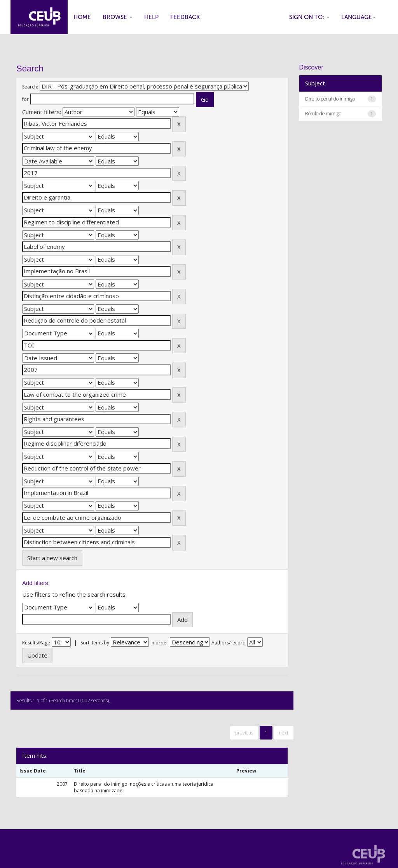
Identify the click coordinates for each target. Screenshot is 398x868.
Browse (118, 17)
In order (159, 643)
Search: (30, 87)
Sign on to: (309, 17)
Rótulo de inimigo (323, 114)
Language (359, 17)
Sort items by (95, 643)
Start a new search (52, 558)
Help (151, 17)
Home (82, 17)
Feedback (185, 17)
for (25, 99)
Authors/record (229, 643)
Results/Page (36, 643)
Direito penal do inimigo (330, 99)
